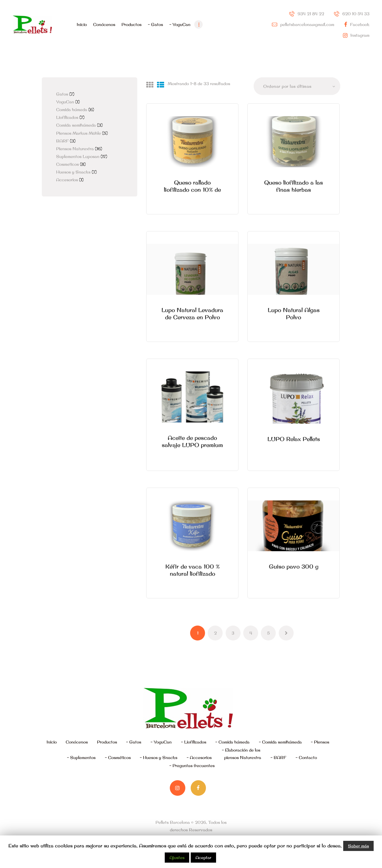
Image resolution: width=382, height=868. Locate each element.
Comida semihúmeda (76, 125)
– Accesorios (199, 758)
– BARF (278, 758)
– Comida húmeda (232, 742)
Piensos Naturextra (75, 149)
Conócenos (77, 742)
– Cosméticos (118, 758)
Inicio (52, 742)
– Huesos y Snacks (158, 758)
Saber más (358, 846)
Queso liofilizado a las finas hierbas (294, 186)
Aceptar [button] (203, 858)
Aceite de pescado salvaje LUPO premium (192, 441)
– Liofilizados (194, 742)
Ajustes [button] (177, 858)
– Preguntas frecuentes (192, 766)
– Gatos (134, 742)
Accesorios (67, 180)
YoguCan (65, 102)
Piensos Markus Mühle (78, 133)
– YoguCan (161, 742)
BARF (62, 141)
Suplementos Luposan (78, 156)
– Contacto (306, 758)
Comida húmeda (72, 110)
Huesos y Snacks (73, 172)
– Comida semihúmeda (280, 742)
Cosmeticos (67, 164)
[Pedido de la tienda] (297, 86)
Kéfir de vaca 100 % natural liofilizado (192, 570)
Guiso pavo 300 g (294, 566)
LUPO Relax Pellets (294, 439)
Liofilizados (67, 117)
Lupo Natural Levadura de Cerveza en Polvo (192, 314)
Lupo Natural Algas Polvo (294, 314)
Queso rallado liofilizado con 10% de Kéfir (192, 190)
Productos (107, 742)
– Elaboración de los (242, 754)
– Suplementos (81, 758)
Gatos (62, 94)
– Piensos (320, 742)
